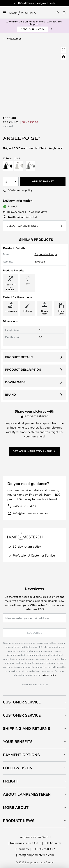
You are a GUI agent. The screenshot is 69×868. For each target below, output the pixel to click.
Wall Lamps (14, 38)
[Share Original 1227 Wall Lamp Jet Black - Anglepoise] (63, 57)
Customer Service (22, 702)
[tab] (34, 702)
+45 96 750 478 (24, 506)
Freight (11, 781)
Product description (23, 370)
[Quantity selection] (11, 181)
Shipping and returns (26, 728)
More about (16, 807)
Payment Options (21, 755)
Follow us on (18, 768)
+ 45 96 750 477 (44, 849)
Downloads (15, 382)
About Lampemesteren (27, 794)
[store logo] (25, 12)
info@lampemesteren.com (31, 513)
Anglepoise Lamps (46, 254)
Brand (10, 395)
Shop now (35, 24)
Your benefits (18, 742)
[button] (63, 50)
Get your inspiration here (32, 451)
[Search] (58, 12)
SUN (33, 29)
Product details (19, 357)
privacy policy (49, 675)
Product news (19, 821)
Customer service (22, 715)
